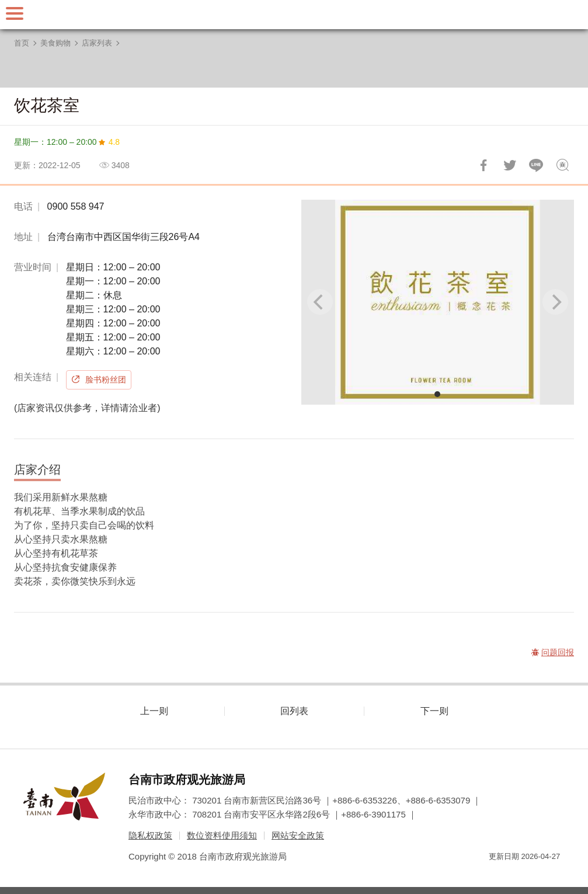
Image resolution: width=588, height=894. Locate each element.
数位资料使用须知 (222, 835)
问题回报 (562, 165)
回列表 (294, 711)
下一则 (434, 711)
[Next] (555, 302)
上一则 (154, 711)
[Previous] (320, 302)
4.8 (114, 142)
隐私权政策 (150, 835)
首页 (22, 43)
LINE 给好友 (536, 165)
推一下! (510, 165)
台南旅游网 (294, 15)
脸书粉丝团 (106, 380)
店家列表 (97, 43)
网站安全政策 (298, 835)
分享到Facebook (483, 165)
